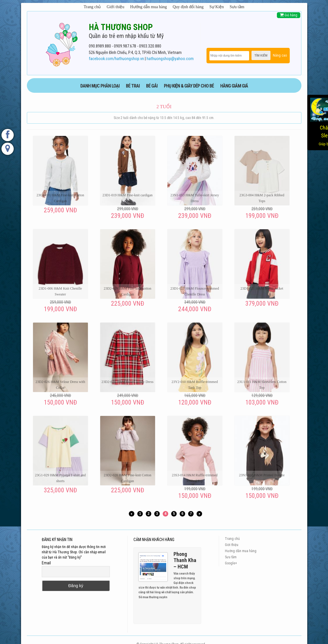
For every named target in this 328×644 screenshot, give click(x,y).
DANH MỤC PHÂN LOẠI (100, 86)
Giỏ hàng (289, 15)
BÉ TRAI (133, 86)
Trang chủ (92, 7)
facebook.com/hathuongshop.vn (116, 59)
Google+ (231, 563)
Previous (189, 608)
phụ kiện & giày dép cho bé (189, 86)
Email (46, 563)
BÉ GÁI (152, 86)
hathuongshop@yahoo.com (170, 59)
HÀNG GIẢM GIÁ (234, 86)
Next (194, 608)
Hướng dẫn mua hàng (148, 7)
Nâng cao (280, 55)
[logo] (62, 43)
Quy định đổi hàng (188, 7)
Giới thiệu (115, 7)
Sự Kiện (217, 7)
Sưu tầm (237, 7)
